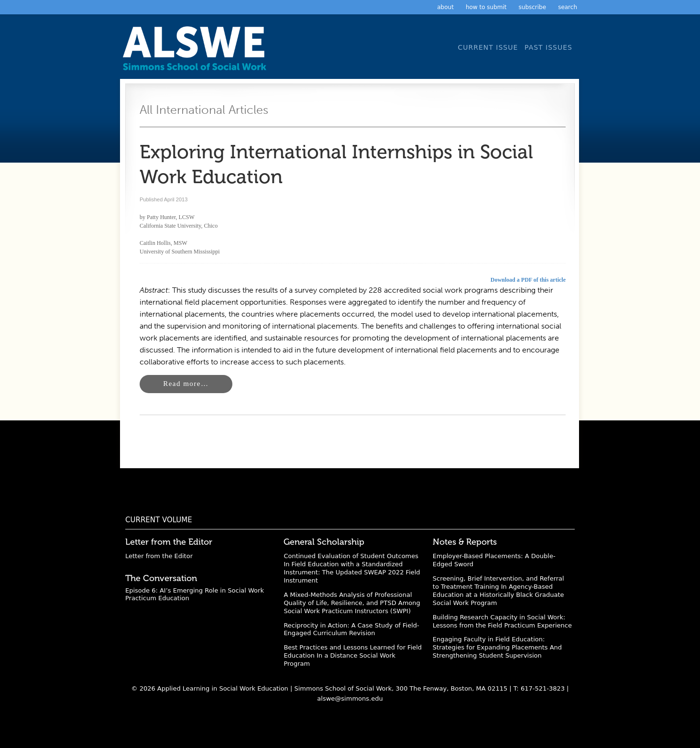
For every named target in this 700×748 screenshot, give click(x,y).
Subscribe (533, 7)
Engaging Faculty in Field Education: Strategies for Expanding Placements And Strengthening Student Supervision (497, 647)
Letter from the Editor (159, 556)
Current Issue (488, 47)
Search (568, 7)
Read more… (186, 384)
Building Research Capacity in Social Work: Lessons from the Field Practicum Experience (502, 621)
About (445, 7)
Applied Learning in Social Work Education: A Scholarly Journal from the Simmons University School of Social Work (197, 51)
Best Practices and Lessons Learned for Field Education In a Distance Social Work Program (353, 655)
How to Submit (486, 7)
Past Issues (548, 47)
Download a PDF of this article (528, 280)
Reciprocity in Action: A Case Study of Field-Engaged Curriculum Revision (351, 629)
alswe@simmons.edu (350, 698)
